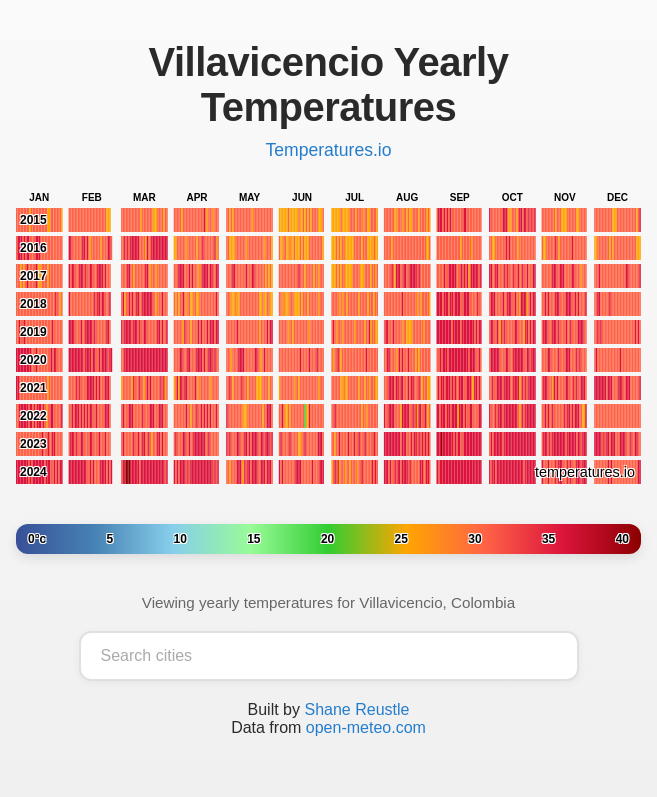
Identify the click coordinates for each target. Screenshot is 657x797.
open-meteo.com (366, 727)
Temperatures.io (328, 150)
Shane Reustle (356, 709)
